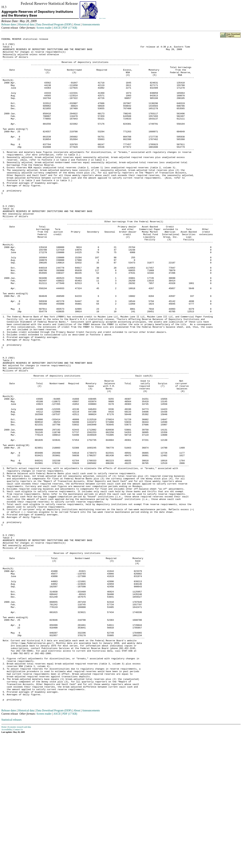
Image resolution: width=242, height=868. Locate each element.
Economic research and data (19, 860)
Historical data (26, 24)
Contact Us (18, 863)
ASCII (57, 28)
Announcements (91, 24)
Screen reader (44, 28)
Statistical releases (11, 853)
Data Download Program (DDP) (54, 24)
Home (4, 860)
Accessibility (7, 863)
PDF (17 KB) (70, 28)
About (77, 24)
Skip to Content (102, 18)
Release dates (9, 24)
